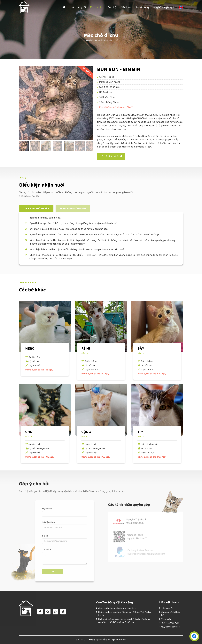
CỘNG (86, 432)
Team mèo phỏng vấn (73, 208)
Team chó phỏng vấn (36, 208)
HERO (30, 349)
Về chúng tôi (78, 7)
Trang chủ (88, 40)
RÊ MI (86, 349)
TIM (140, 432)
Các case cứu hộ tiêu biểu (171, 614)
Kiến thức (126, 7)
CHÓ (29, 432)
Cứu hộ (112, 7)
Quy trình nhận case (170, 627)
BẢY (141, 349)
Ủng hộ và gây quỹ (164, 7)
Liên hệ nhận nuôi (111, 156)
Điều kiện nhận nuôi (170, 623)
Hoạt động (142, 7)
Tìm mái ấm (97, 7)
